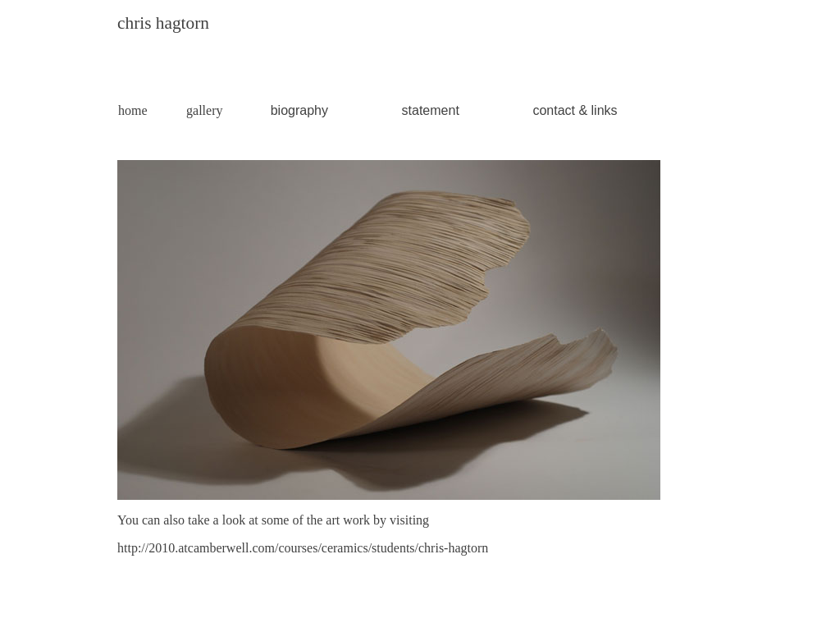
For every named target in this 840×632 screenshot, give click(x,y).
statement (431, 110)
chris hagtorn (163, 23)
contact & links (575, 110)
